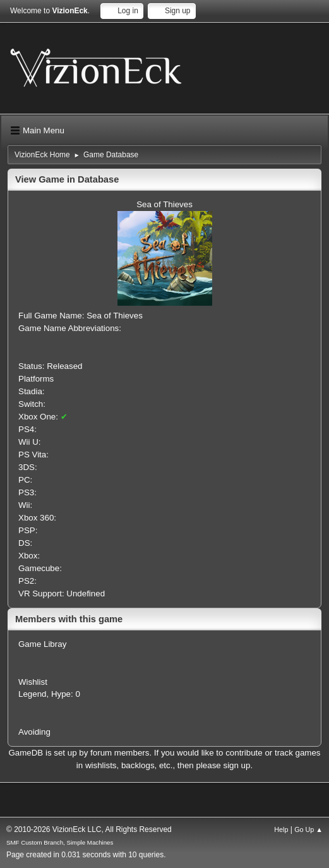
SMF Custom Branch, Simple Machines (60, 842)
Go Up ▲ (308, 829)
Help (281, 829)
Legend (32, 694)
